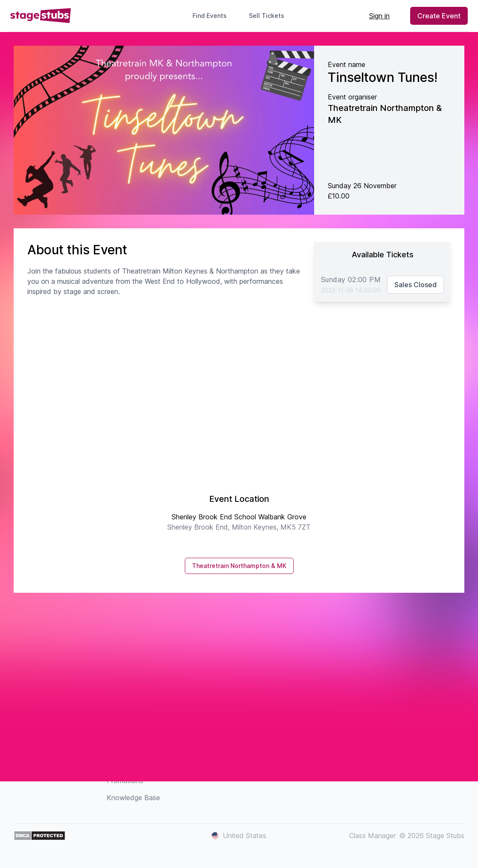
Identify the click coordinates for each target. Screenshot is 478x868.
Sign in (379, 16)
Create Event (439, 16)
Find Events (210, 16)
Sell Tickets (270, 16)
